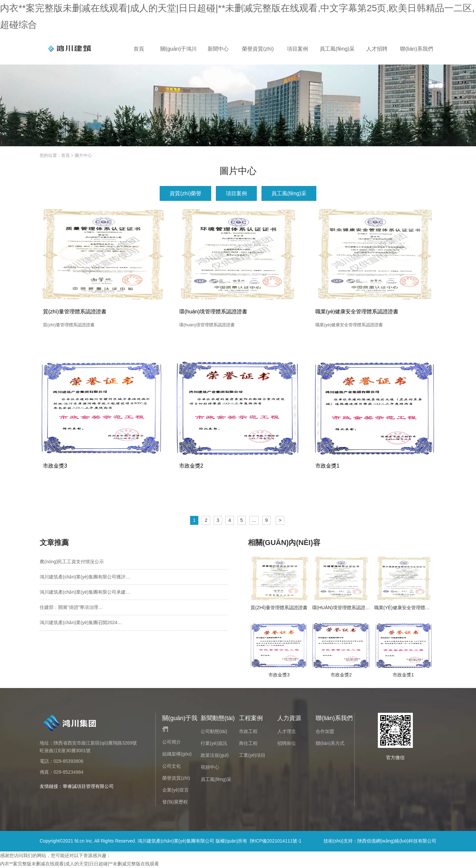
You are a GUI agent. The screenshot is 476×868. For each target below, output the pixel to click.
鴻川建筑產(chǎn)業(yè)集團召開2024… (81, 622)
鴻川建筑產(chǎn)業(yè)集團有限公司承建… (85, 592)
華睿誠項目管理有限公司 (88, 786)
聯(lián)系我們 (416, 49)
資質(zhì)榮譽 (185, 193)
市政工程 (248, 731)
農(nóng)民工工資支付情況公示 (72, 562)
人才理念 (287, 731)
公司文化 (172, 766)
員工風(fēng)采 (337, 49)
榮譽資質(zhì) (258, 49)
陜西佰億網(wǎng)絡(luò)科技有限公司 (397, 841)
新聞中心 (218, 49)
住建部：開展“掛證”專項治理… (71, 607)
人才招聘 (377, 49)
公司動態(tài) (214, 731)
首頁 (139, 49)
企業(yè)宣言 (176, 790)
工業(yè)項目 (252, 755)
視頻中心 (210, 767)
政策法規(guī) (215, 755)
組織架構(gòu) (177, 754)
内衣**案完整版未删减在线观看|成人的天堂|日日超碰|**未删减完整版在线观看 (79, 864)
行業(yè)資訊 (214, 743)
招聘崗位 (287, 743)
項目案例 (297, 49)
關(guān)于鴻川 (178, 49)
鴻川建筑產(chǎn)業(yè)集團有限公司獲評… (85, 577)
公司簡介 (172, 742)
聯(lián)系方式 (330, 743)
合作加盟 (325, 731)
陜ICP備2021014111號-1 (276, 841)
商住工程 (248, 743)
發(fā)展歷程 (175, 802)
